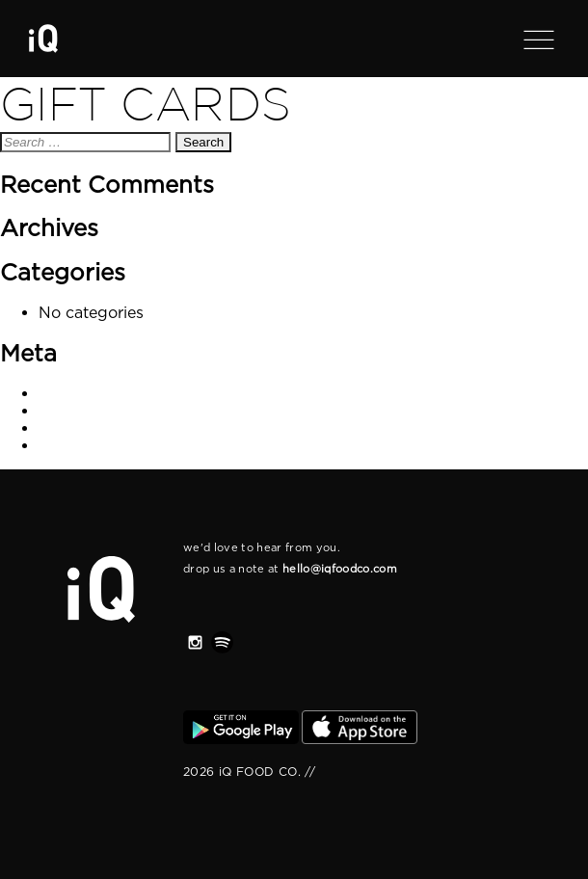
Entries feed (87, 411)
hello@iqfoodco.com (340, 569)
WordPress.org (98, 445)
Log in (64, 393)
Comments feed (102, 428)
